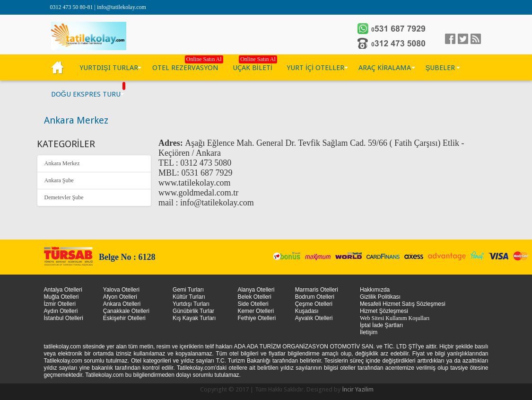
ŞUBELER (440, 68)
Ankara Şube (59, 180)
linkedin (476, 39)
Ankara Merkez (62, 163)
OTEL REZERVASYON (185, 68)
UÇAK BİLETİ (253, 68)
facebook (450, 39)
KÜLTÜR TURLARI (58, 68)
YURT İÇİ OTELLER (315, 68)
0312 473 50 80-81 (72, 7)
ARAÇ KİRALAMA (385, 68)
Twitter (463, 39)
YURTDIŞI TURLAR (109, 68)
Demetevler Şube (64, 197)
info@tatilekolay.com (122, 7)
